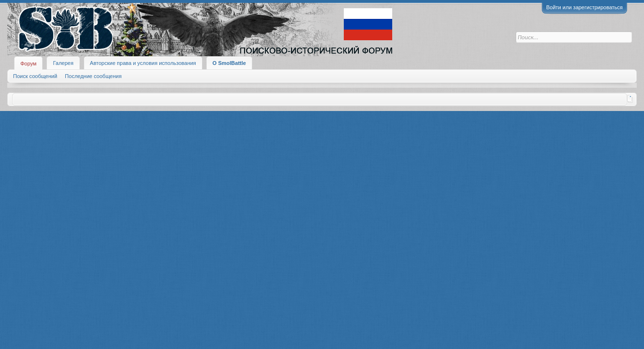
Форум (28, 63)
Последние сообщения (93, 76)
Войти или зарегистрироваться (584, 7)
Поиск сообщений (35, 76)
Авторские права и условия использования (143, 63)
